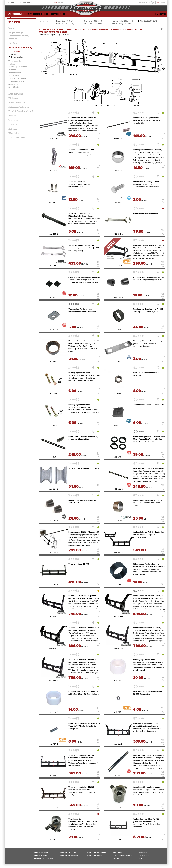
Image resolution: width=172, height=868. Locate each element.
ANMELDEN (142, 3)
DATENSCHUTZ (144, 856)
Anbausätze (13, 84)
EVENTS (160, 14)
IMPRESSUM (143, 853)
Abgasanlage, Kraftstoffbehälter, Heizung (19, 36)
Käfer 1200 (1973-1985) (93, 24)
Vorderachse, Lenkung (20, 47)
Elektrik (13, 124)
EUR (163, 3)
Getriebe (13, 43)
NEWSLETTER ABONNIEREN (96, 853)
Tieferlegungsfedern (16, 81)
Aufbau (12, 116)
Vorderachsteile (15, 61)
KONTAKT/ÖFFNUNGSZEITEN (123, 856)
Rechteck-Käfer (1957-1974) (122, 21)
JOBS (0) (116, 859)
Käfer (15, 23)
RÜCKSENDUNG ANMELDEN (44, 859)
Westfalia (14, 133)
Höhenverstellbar (17, 57)
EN (59, 3)
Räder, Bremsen (17, 102)
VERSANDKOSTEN (41, 856)
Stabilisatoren (14, 75)
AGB (140, 859)
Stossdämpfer (14, 87)
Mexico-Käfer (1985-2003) (122, 24)
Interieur (13, 120)
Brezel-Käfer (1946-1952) (66, 21)
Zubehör (13, 129)
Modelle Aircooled (68, 853)
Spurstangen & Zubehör (18, 67)
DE (56, 3)
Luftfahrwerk (15, 94)
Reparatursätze (15, 73)
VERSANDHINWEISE (41, 853)
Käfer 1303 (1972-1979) (65, 24)
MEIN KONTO (117, 853)
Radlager (12, 70)
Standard (14, 55)
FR (62, 3)
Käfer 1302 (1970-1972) (149, 21)
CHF (159, 3)
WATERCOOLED (38, 14)
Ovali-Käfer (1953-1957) (93, 21)
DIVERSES (58, 14)
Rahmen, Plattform (19, 107)
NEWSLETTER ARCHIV (94, 856)
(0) (153, 3)
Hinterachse (15, 98)
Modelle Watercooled (69, 856)
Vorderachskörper (15, 51)
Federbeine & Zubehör (17, 78)
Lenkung (12, 64)
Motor (12, 28)
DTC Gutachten (17, 138)
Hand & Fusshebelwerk (21, 111)
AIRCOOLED (16, 14)
